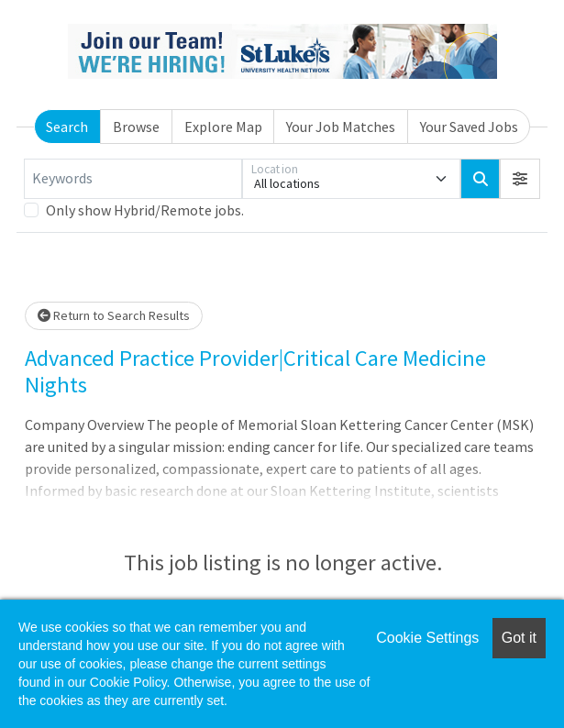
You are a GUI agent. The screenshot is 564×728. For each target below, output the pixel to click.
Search (67, 127)
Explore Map (223, 127)
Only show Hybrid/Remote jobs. (145, 210)
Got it (519, 638)
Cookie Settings (427, 638)
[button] (520, 179)
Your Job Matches (341, 127)
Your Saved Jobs (469, 127)
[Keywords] (133, 179)
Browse (136, 127)
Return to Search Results (114, 315)
